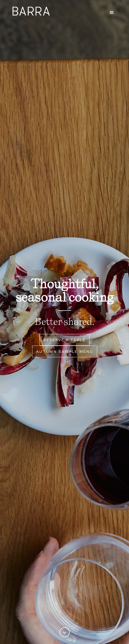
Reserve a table (64, 340)
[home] (30, 11)
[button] (112, 13)
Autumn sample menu (65, 351)
